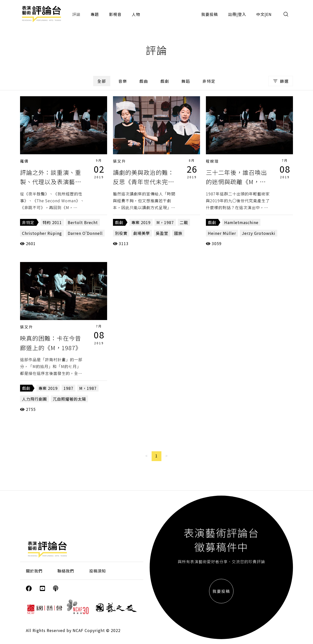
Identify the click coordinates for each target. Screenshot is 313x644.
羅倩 (24, 161)
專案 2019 (141, 222)
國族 (178, 233)
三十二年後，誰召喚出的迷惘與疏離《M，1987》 (236, 182)
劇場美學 (142, 233)
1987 (68, 388)
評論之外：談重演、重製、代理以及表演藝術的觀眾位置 (51, 182)
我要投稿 (210, 14)
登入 (242, 14)
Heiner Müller (222, 233)
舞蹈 (186, 81)
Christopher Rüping (42, 233)
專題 (95, 14)
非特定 (209, 81)
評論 (76, 14)
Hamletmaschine (241, 222)
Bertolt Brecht (83, 222)
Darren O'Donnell (85, 233)
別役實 (121, 233)
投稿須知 (98, 571)
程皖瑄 (212, 161)
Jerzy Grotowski (259, 233)
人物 (136, 14)
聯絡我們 (66, 571)
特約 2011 (52, 222)
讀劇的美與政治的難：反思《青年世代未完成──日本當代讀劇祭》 (144, 182)
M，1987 (165, 222)
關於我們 (34, 571)
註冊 (232, 14)
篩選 (281, 81)
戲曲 (144, 81)
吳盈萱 (162, 233)
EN (269, 14)
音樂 (123, 81)
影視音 (115, 14)
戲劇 (165, 81)
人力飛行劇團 (34, 399)
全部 (102, 81)
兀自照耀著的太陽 (69, 399)
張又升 (120, 161)
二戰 (184, 222)
